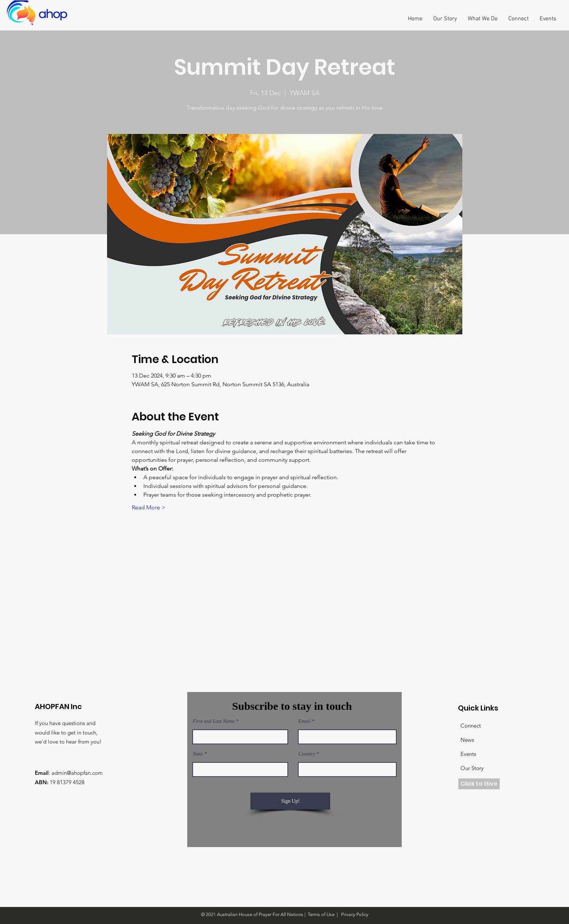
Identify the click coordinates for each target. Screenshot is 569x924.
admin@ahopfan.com (77, 773)
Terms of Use (321, 914)
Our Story (472, 768)
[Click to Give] (479, 784)
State (198, 754)
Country (307, 754)
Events (468, 754)
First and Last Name (214, 721)
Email (304, 721)
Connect (471, 726)
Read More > (149, 507)
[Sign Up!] (290, 801)
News (467, 740)
